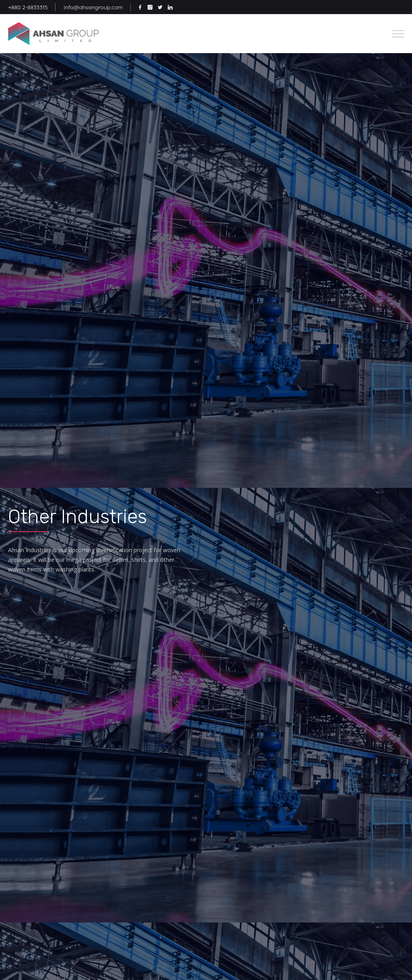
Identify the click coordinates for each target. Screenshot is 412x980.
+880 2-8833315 (28, 7)
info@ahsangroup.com (93, 7)
